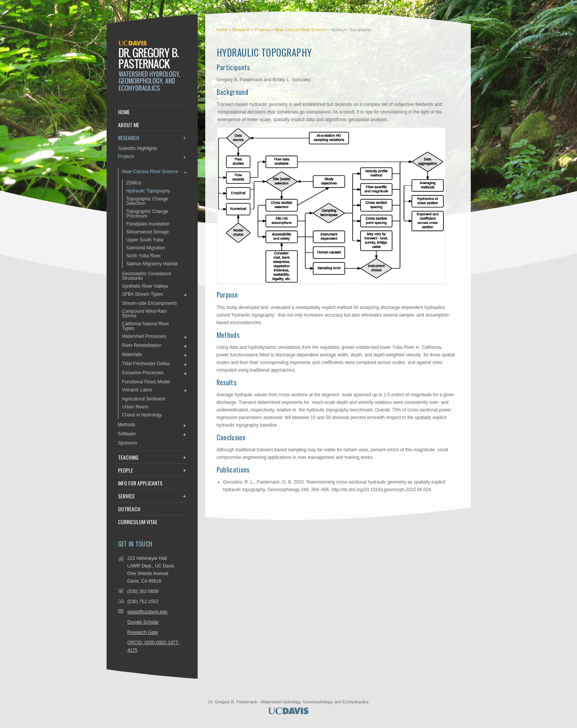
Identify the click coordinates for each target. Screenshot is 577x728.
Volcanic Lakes (137, 390)
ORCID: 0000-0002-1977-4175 (153, 646)
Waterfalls (132, 355)
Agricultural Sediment (144, 399)
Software (127, 434)
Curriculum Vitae (138, 522)
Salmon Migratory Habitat (152, 264)
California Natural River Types (146, 326)
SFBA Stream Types (143, 294)
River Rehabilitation (142, 345)
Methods (127, 425)
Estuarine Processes (143, 373)
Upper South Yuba (145, 240)
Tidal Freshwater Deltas (146, 364)
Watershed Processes (144, 336)
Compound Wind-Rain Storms (145, 314)
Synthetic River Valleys (145, 286)
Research (242, 30)
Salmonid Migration (146, 248)
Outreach (129, 509)
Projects (263, 30)
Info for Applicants (140, 483)
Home (222, 30)
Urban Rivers (135, 407)
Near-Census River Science (301, 30)
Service (126, 496)
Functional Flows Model (146, 382)
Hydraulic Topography (148, 191)
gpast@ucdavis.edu (148, 612)
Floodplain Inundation (148, 224)
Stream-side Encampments (150, 303)
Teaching (128, 457)
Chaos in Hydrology (142, 415)
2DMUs (134, 183)
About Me (129, 125)
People (126, 470)
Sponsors (128, 443)
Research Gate (143, 632)
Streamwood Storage (148, 232)
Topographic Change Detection (147, 201)
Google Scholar (143, 622)
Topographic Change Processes (147, 214)
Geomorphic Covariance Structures (147, 276)
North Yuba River (144, 256)
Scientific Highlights (138, 148)
